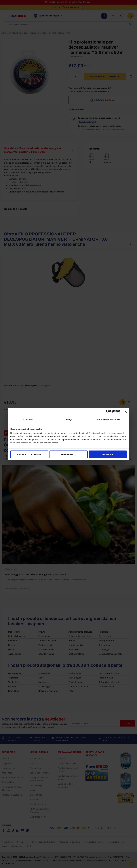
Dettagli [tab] (68, 419)
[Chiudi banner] (126, 412)
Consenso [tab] (28, 419)
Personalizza (69, 454)
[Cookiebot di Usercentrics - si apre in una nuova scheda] (108, 412)
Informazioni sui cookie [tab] (109, 419)
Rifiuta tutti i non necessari (29, 454)
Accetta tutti (108, 454)
